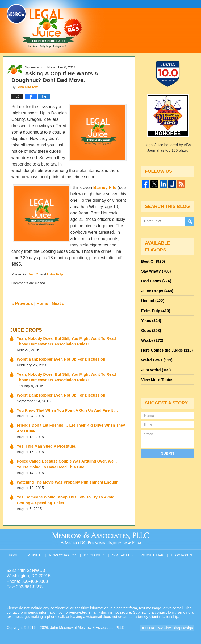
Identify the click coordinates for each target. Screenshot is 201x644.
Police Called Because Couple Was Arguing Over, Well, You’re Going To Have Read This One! (71, 462)
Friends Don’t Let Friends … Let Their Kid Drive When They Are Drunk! (69, 426)
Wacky (152, 338)
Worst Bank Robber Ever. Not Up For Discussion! (60, 358)
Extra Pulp (55, 274)
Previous (22, 304)
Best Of (33, 274)
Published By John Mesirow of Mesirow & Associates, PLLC (147, 23)
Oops (151, 328)
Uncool (152, 299)
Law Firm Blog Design (169, 625)
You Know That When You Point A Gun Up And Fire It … (66, 409)
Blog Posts (182, 551)
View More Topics (157, 376)
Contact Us (123, 551)
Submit (168, 449)
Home (42, 304)
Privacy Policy (64, 551)
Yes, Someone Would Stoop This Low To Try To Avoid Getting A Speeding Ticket (71, 497)
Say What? (156, 271)
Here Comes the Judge (166, 347)
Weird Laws (156, 357)
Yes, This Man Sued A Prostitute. (46, 444)
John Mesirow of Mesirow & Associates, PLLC (88, 625)
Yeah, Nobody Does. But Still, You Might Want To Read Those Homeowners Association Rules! (71, 341)
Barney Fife (105, 187)
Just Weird (156, 366)
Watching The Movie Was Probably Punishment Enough (66, 480)
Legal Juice (44, 26)
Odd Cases (156, 280)
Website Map (152, 551)
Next (58, 304)
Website (35, 551)
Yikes (151, 319)
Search (190, 221)
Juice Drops (25, 330)
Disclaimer (95, 551)
